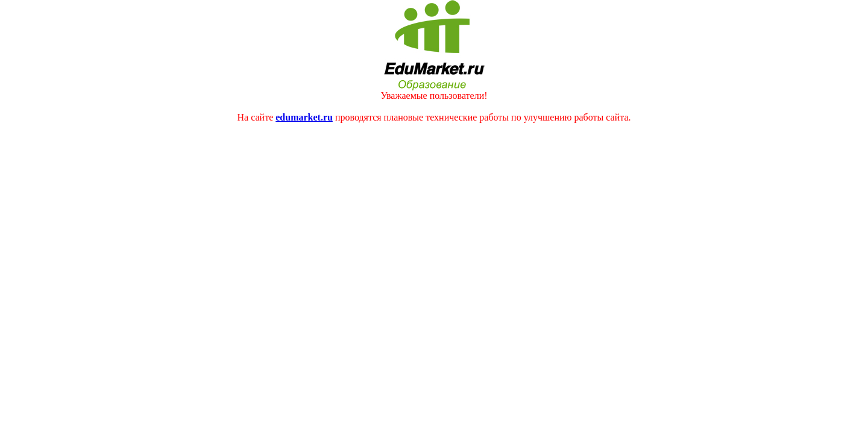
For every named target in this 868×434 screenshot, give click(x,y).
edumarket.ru (304, 117)
